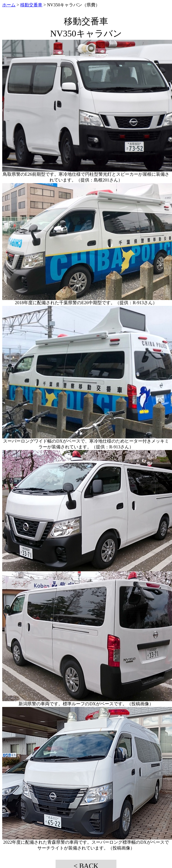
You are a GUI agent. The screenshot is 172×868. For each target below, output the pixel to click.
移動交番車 (31, 5)
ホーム (9, 5)
